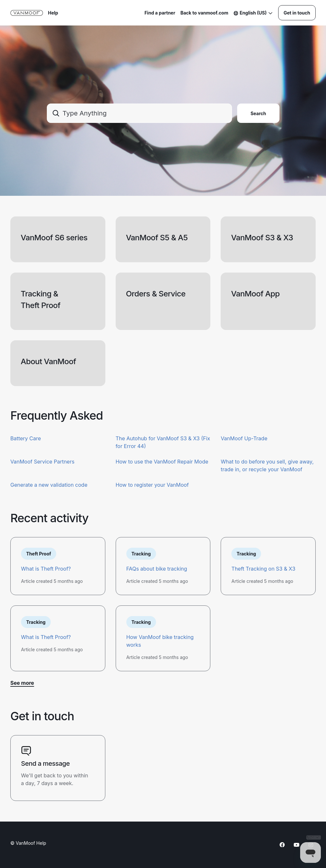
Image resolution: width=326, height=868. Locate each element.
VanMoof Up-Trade (244, 438)
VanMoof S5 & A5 (157, 238)
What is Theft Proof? (46, 569)
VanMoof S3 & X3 (262, 238)
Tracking (141, 554)
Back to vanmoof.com (204, 13)
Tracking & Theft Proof (41, 299)
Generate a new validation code (49, 485)
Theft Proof (39, 554)
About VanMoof (48, 361)
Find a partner (160, 13)
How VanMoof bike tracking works (160, 641)
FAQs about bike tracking (157, 569)
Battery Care (26, 438)
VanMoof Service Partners (42, 462)
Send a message (45, 763)
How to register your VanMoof (152, 485)
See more (22, 683)
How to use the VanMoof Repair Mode (162, 462)
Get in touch (297, 13)
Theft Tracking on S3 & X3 (263, 569)
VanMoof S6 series (54, 238)
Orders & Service (156, 294)
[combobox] (140, 113)
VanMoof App (255, 294)
